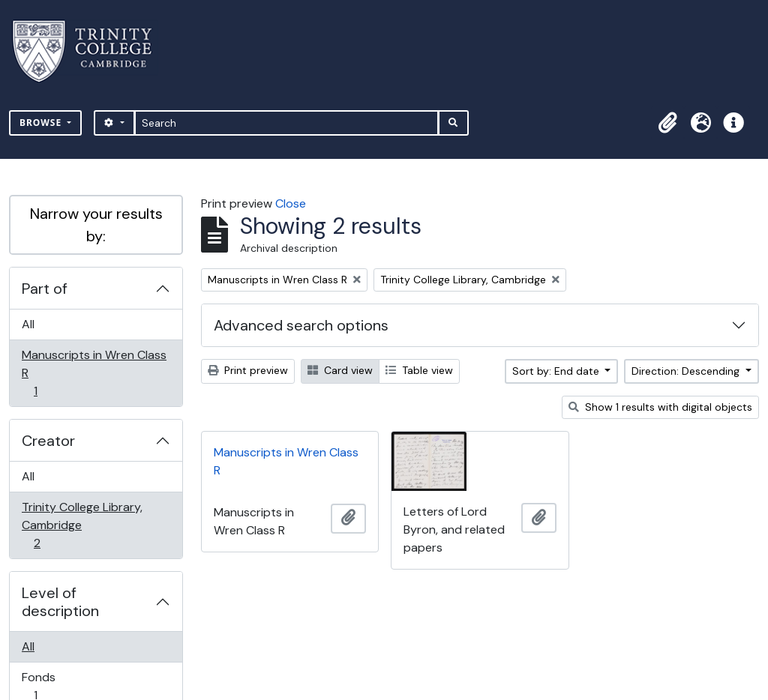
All (28, 324)
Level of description (60, 602)
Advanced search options (301, 325)
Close (291, 203)
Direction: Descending (687, 371)
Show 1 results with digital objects (660, 407)
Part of (45, 289)
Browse (42, 123)
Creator (48, 441)
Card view (340, 370)
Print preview (248, 370)
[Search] (287, 123)
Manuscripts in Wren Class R (94, 373)
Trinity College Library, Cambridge (82, 525)
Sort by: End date (557, 371)
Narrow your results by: (96, 225)
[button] (667, 123)
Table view (419, 370)
